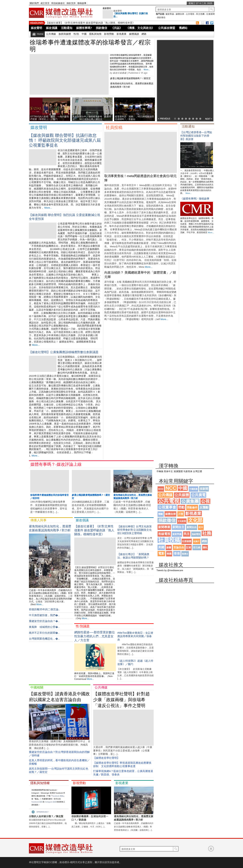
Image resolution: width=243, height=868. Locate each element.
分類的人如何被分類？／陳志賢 (46, 816)
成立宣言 (45, 3)
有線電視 (164, 534)
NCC (171, 488)
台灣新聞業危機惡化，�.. (44, 639)
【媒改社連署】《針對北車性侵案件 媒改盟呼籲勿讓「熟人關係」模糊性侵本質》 (90, 23)
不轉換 (160, 471)
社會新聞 (210, 14)
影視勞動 (109, 34)
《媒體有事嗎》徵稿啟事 (195, 199)
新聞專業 (164, 527)
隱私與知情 (95, 34)
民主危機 (200, 14)
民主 (187, 534)
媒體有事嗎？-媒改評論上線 (56, 464)
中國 (84, 34)
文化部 (195, 520)
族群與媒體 (65, 34)
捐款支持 (71, 3)
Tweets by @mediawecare (170, 570)
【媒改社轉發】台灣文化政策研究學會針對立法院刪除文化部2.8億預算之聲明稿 (135, 530)
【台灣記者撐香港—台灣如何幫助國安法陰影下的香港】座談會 (196, 136)
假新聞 (204, 489)
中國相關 (37, 687)
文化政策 (182, 521)
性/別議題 (83, 626)
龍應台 (185, 554)
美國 (161, 547)
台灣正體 (197, 471)
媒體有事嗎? (84, 28)
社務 (207, 533)
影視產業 (121, 34)
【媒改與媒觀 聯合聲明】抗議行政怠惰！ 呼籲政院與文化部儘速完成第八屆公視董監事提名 (65, 140)
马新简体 (188, 471)
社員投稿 (114, 127)
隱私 (205, 548)
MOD (161, 489)
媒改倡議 (52, 28)
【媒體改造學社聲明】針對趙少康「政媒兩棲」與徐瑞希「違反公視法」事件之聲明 (121, 700)
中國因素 (193, 489)
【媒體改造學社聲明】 (106, 758)
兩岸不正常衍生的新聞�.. (44, 633)
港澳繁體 (178, 471)
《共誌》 (117, 28)
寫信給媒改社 (58, 3)
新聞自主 (178, 527)
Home (40, 34)
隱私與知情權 (40, 783)
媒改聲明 (118, 11)
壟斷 (161, 514)
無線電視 (196, 534)
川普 (181, 514)
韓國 (169, 554)
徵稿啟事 (82, 3)
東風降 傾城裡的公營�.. (44, 627)
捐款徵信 (161, 17)
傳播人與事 (38, 520)
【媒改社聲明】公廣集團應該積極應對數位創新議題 (64, 352)
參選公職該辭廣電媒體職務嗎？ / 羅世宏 (130, 78)
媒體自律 (180, 14)
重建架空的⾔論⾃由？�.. (44, 621)
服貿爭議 (170, 14)
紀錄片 (197, 541)
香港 (177, 554)
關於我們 (34, 3)
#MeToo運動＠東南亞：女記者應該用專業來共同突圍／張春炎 (135, 636)
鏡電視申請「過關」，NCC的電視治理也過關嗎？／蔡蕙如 (134, 118)
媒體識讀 (134, 34)
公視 (205, 501)
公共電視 (190, 14)
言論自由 (179, 547)
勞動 (181, 507)
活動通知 (67, 28)
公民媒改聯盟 (167, 28)
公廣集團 (190, 501)
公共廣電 (198, 495)
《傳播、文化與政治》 (140, 28)
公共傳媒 (51, 34)
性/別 (76, 34)
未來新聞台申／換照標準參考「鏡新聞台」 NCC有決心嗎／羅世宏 (92, 118)
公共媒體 (182, 495)
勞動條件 (192, 507)
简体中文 (168, 471)
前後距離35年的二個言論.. (44, 609)
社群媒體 (187, 541)
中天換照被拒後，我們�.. (44, 615)
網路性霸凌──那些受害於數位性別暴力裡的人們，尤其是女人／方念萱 (95, 636)
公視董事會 (167, 507)
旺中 (201, 527)
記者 (189, 547)
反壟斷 (204, 507)
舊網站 (183, 28)
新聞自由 (192, 527)
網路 (144, 34)
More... (147, 70)
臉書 (169, 547)
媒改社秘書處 (120, 73)
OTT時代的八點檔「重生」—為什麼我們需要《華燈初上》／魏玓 (50, 118)
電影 (161, 554)
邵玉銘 (197, 547)
